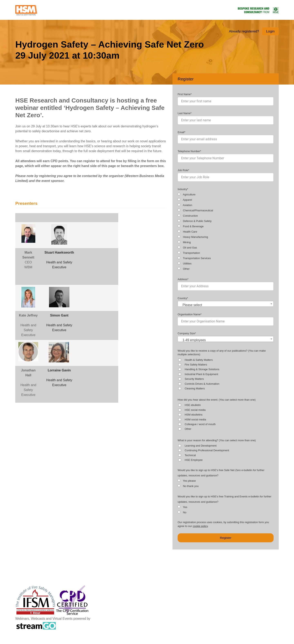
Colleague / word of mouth (200, 424)
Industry (182, 189)
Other (184, 269)
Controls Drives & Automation (202, 384)
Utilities (185, 263)
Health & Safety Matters (199, 360)
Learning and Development (200, 446)
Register (226, 538)
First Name (184, 94)
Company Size (186, 333)
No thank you (188, 486)
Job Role (183, 170)
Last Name (184, 113)
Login (270, 31)
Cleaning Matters (195, 388)
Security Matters (194, 379)
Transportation (189, 253)
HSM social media (195, 419)
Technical (190, 455)
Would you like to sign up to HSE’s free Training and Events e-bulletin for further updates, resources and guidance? (224, 499)
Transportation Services (194, 258)
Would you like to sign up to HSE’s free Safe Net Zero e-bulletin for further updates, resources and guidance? (221, 473)
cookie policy (200, 526)
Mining (184, 242)
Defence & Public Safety (195, 221)
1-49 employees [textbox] (194, 340)
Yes (182, 507)
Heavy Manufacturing (193, 237)
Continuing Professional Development (207, 450)
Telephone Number (189, 151)
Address (183, 279)
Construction (188, 216)
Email (181, 132)
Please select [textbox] (192, 305)
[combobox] (226, 304)
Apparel (185, 200)
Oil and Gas (187, 247)
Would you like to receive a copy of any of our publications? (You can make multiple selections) (222, 353)
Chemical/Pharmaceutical (195, 210)
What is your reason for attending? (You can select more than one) (217, 440)
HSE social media (195, 410)
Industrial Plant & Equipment (201, 374)
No (182, 512)
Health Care (187, 232)
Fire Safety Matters (196, 365)
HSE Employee (194, 460)
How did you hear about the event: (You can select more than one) (217, 400)
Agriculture (187, 194)
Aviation (185, 205)
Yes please (187, 481)
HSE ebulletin (193, 405)
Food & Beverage (191, 226)
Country (182, 298)
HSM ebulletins (193, 415)
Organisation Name (189, 314)
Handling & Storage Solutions (202, 369)
